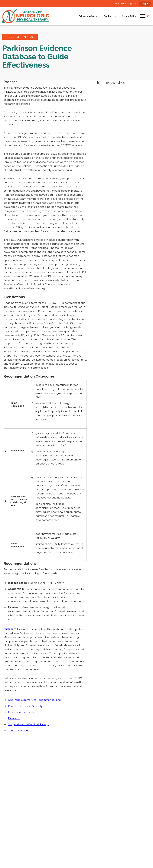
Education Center (88, 16)
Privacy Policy (129, 16)
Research (14, 718)
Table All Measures (20, 730)
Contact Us (110, 16)
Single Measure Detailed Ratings (28, 724)
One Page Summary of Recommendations (34, 700)
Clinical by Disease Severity (25, 706)
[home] (26, 16)
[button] (143, 16)
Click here (10, 629)
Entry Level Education (22, 712)
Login (145, 4)
